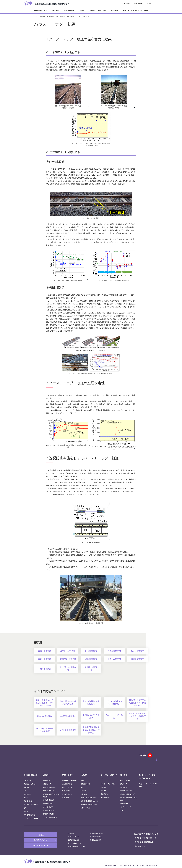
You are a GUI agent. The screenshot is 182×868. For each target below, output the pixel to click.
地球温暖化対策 (95, 837)
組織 (25, 808)
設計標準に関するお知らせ (90, 801)
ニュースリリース (74, 837)
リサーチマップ (48, 807)
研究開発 (43, 17)
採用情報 (124, 775)
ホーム (36, 17)
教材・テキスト (86, 808)
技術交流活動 (105, 798)
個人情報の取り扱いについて (146, 834)
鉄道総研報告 (86, 784)
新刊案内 (84, 794)
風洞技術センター (49, 810)
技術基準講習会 (67, 794)
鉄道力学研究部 (60, 17)
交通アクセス (126, 4)
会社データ (123, 784)
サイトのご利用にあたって (145, 838)
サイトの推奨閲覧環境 (143, 842)
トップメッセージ (125, 781)
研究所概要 (27, 794)
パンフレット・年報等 (31, 818)
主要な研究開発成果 (49, 787)
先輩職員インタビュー (127, 791)
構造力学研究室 (71, 17)
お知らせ (71, 834)
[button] (157, 4)
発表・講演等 (68, 775)
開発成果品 (104, 794)
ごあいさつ (27, 781)
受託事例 (103, 791)
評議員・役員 (28, 801)
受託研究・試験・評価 (108, 784)
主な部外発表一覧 (49, 791)
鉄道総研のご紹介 (31, 775)
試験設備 (103, 787)
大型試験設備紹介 (49, 800)
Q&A (121, 810)
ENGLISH (150, 4)
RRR (83, 781)
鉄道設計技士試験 (74, 840)
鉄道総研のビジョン (30, 784)
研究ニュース (47, 784)
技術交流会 (66, 798)
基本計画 (27, 787)
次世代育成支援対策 (96, 834)
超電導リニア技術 (49, 814)
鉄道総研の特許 (48, 804)
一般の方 (41, 835)
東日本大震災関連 (96, 840)
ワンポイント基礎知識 (50, 817)
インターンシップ (125, 807)
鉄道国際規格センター (76, 846)
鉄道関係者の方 (41, 840)
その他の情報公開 (29, 815)
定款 (26, 798)
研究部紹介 (50, 17)
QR (82, 787)
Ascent (84, 791)
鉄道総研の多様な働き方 (128, 794)
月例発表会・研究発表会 (70, 781)
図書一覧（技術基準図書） (90, 798)
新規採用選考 (124, 804)
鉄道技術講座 (66, 791)
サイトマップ (140, 846)
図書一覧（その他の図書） (90, 804)
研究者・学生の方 (41, 845)
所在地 (26, 811)
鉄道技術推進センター (75, 843)
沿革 (25, 791)
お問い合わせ (138, 4)
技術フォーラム (67, 787)
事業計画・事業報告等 (31, 804)
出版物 (84, 775)
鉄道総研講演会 (67, 784)
